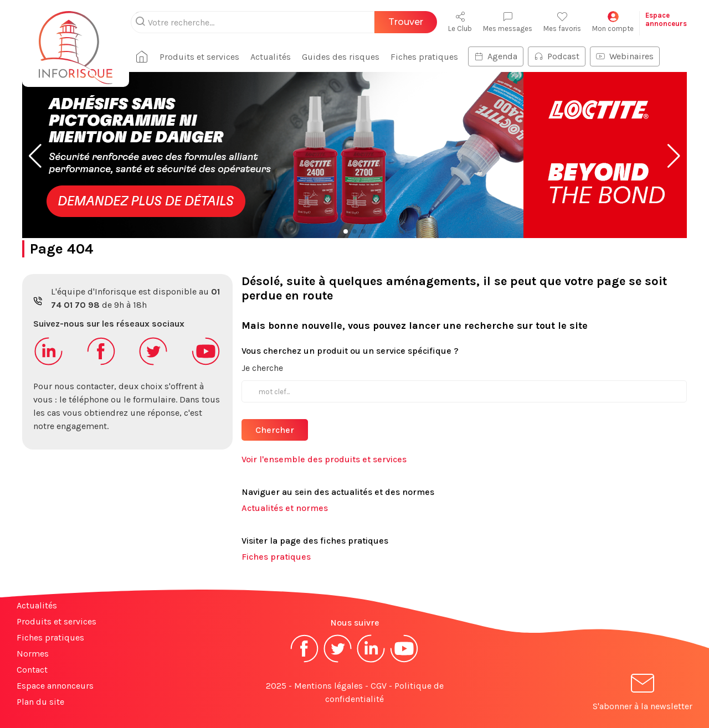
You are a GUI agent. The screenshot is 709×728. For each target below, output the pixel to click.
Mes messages (508, 22)
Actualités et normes (285, 508)
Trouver (406, 22)
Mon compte (613, 22)
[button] (35, 156)
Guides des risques (341, 57)
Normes (33, 654)
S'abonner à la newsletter (643, 694)
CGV (379, 686)
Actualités (271, 57)
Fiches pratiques (424, 57)
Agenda (496, 56)
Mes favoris (562, 22)
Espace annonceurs (55, 686)
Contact (32, 670)
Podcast (557, 56)
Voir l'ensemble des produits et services (324, 459)
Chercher (275, 430)
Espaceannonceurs (666, 19)
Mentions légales (328, 686)
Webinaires (625, 56)
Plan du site (40, 702)
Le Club (460, 22)
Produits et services (199, 57)
